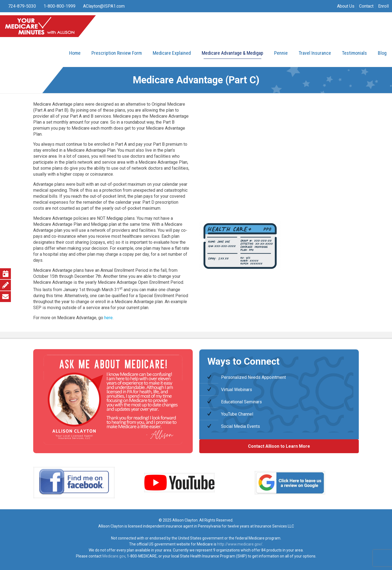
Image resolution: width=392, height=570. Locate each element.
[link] (74, 483)
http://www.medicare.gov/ (240, 544)
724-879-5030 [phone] (22, 6)
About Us (346, 6)
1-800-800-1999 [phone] (59, 6)
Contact (366, 6)
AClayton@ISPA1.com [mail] (104, 6)
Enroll (383, 6)
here (108, 318)
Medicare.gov (114, 556)
